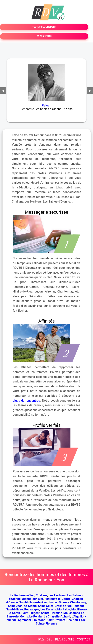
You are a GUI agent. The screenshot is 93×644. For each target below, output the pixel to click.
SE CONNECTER (44, 36)
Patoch (46, 105)
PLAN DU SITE (65, 639)
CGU (49, 639)
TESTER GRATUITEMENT (44, 27)
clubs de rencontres (26, 401)
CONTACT (84, 639)
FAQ (41, 639)
